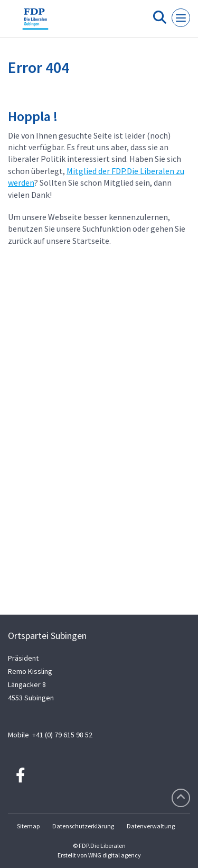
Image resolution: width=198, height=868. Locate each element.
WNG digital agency (115, 855)
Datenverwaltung (151, 826)
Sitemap (28, 826)
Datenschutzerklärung (83, 826)
